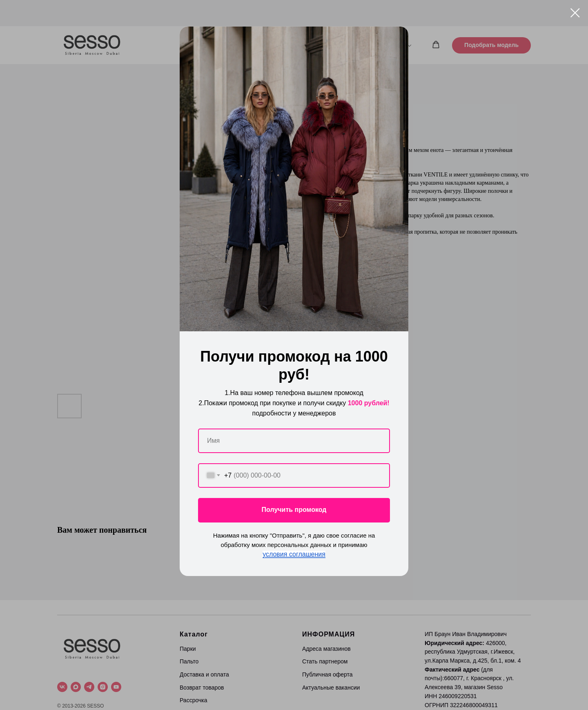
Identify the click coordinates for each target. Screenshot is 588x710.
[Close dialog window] (575, 13)
